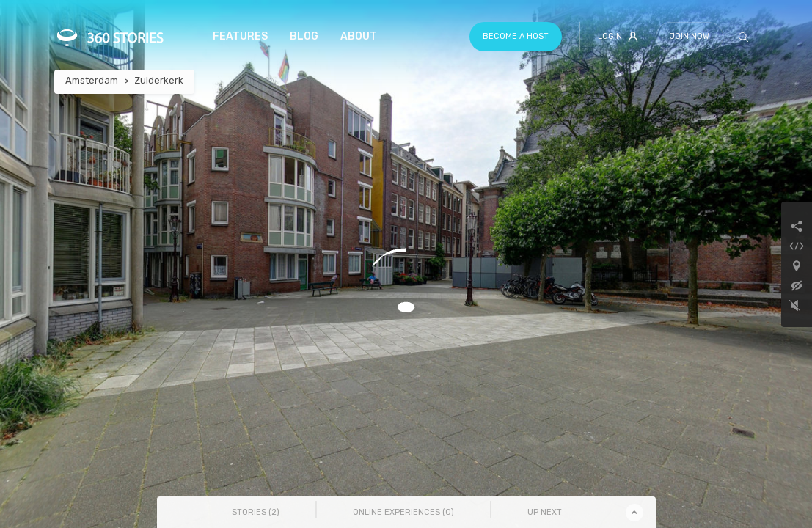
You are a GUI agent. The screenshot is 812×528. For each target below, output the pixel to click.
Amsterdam (92, 80)
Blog (304, 36)
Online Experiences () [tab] (403, 512)
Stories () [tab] (256, 512)
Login (618, 37)
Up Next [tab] (545, 512)
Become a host (516, 36)
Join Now (690, 36)
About (359, 36)
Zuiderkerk (159, 80)
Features (240, 36)
